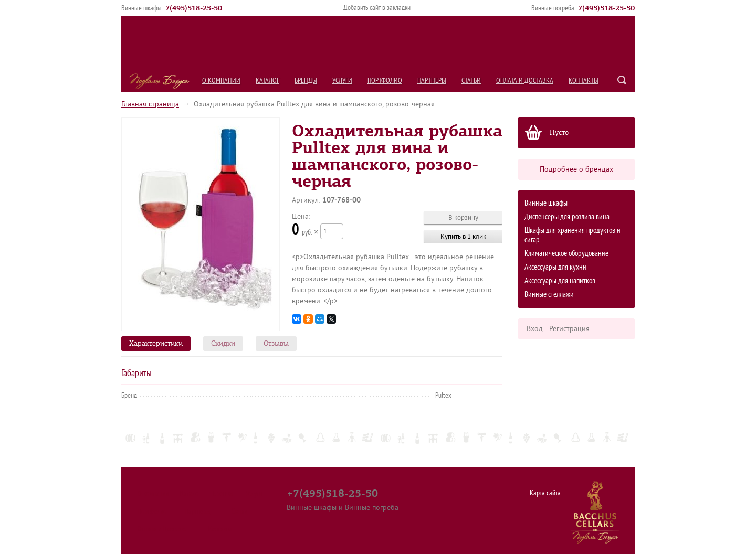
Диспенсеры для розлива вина (567, 217)
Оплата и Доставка (525, 81)
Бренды (306, 81)
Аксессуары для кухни (555, 267)
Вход (535, 329)
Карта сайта (545, 493)
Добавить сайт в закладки (377, 8)
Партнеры (432, 81)
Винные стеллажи (549, 295)
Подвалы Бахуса (159, 81)
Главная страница (150, 104)
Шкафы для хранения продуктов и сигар (573, 235)
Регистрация (569, 329)
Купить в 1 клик (463, 236)
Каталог (267, 81)
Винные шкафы (546, 203)
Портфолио (385, 81)
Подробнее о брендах (576, 169)
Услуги (342, 81)
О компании (221, 81)
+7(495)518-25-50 (332, 493)
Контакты (584, 81)
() (194, 8)
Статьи (471, 81)
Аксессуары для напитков (560, 281)
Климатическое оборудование (566, 254)
